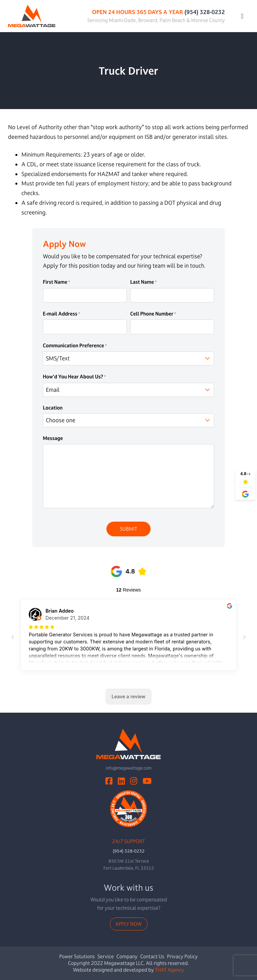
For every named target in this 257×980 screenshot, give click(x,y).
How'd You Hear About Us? (74, 377)
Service (106, 956)
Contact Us (152, 956)
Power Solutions (77, 956)
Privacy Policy (182, 956)
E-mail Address (62, 314)
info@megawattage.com (129, 768)
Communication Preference (75, 346)
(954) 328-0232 (205, 12)
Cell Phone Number (153, 314)
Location (53, 408)
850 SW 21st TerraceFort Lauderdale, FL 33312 (129, 865)
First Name (57, 282)
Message (53, 438)
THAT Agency (169, 970)
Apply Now (129, 924)
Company (127, 956)
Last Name (144, 282)
